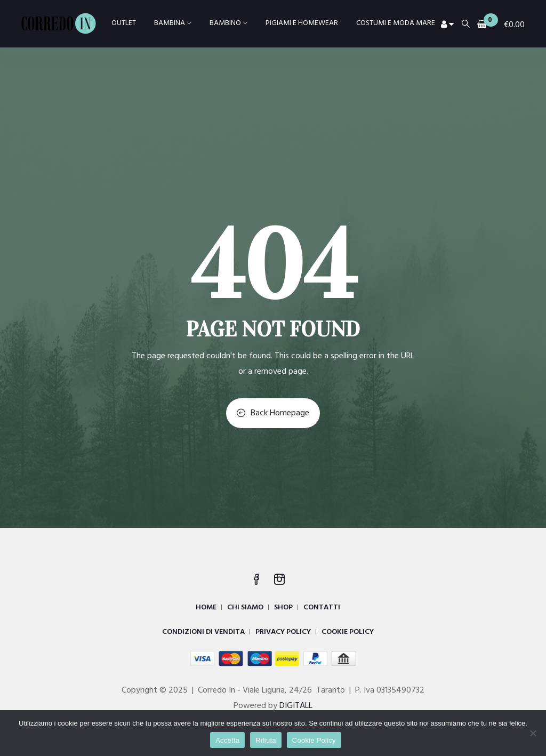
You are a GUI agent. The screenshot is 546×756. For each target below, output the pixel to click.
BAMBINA (173, 23)
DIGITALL (296, 706)
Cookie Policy (314, 740)
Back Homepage (273, 413)
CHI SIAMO (245, 608)
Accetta (227, 740)
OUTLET (124, 23)
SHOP (283, 608)
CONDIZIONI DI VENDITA (203, 632)
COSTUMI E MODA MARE (396, 23)
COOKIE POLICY (348, 632)
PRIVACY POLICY (283, 632)
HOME (206, 608)
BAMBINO (228, 23)
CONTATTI (322, 608)
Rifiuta (266, 740)
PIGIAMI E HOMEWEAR (302, 23)
